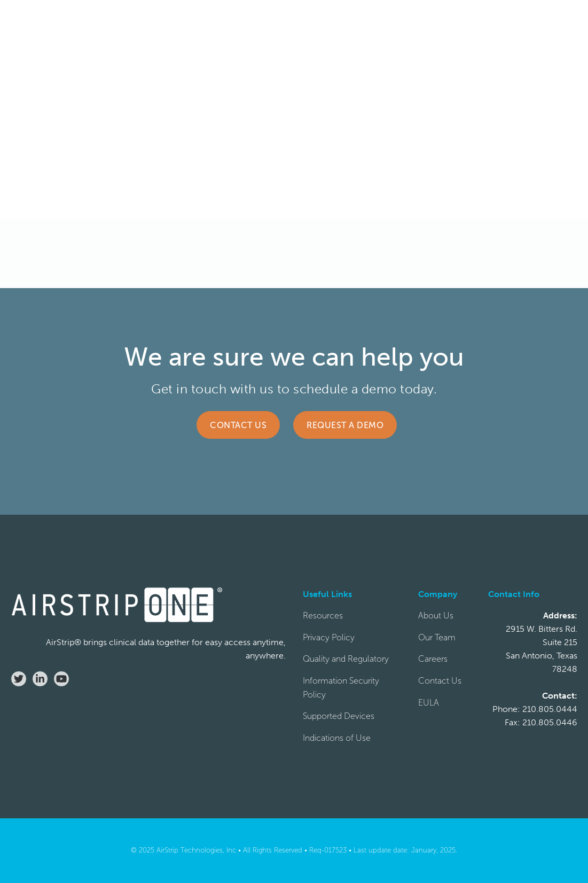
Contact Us (238, 425)
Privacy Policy (329, 637)
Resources (323, 615)
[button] (206, 22)
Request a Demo (345, 425)
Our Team (437, 637)
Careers (433, 659)
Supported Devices (339, 716)
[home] (53, 22)
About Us (436, 615)
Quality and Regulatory (346, 659)
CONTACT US (475, 22)
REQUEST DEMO (540, 22)
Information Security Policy (341, 688)
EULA (429, 703)
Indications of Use (337, 738)
